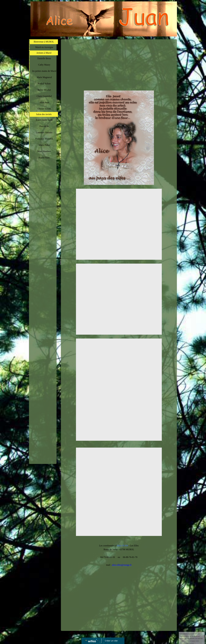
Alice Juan (44, 102)
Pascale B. (44, 126)
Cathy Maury (44, 65)
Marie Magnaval (44, 77)
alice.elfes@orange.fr (122, 565)
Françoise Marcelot (44, 139)
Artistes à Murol (44, 53)
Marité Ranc (44, 158)
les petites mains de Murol (44, 71)
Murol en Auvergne (44, 47)
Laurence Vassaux (44, 132)
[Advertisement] (43, 219)
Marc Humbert (44, 151)
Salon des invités (44, 114)
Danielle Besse (44, 58)
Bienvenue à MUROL (44, 42)
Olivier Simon (44, 109)
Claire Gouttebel (44, 96)
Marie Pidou (44, 145)
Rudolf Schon (44, 84)
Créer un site (111, 641)
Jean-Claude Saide (44, 120)
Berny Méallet (44, 90)
